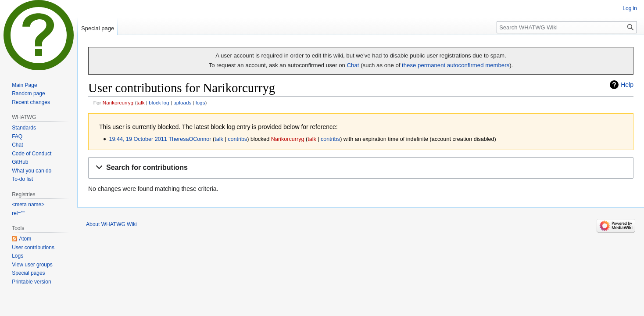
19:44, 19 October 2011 (138, 139)
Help (627, 85)
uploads (182, 102)
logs (200, 102)
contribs (237, 139)
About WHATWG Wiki (111, 224)
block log (159, 102)
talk (140, 102)
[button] (361, 168)
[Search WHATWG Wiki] (567, 27)
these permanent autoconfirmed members (456, 65)
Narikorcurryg (118, 102)
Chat (353, 65)
